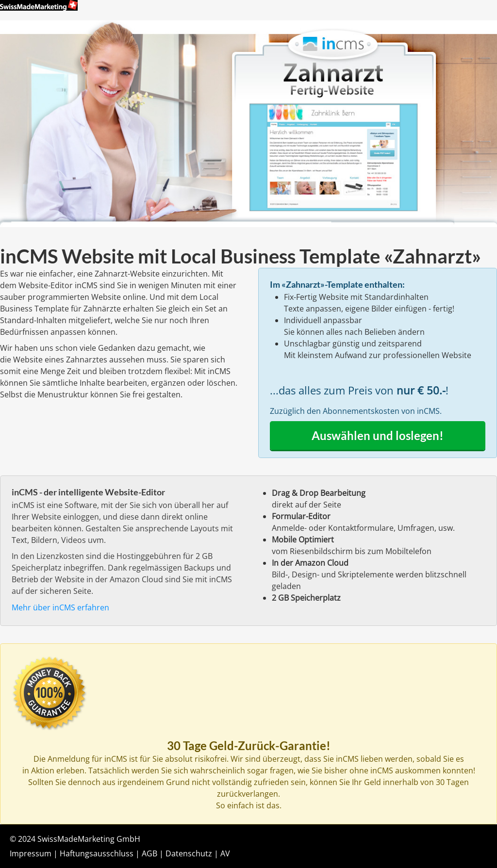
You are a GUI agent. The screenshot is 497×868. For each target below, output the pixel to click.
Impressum (31, 853)
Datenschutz (189, 853)
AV (225, 853)
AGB (149, 853)
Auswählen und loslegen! (378, 435)
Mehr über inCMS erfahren (60, 607)
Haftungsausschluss (97, 853)
